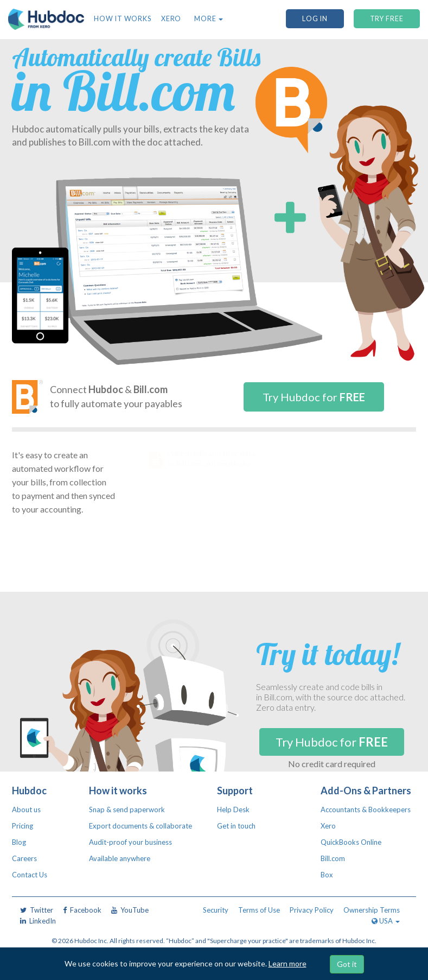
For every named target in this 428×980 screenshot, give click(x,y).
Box (327, 875)
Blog (19, 842)
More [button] (209, 19)
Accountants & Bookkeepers (366, 810)
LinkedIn (38, 921)
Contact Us (30, 875)
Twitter (37, 910)
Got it (347, 964)
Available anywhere (120, 858)
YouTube (130, 910)
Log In (315, 19)
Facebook (82, 910)
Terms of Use (259, 910)
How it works (123, 19)
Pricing (23, 826)
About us (26, 810)
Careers (24, 858)
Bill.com (333, 858)
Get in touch (236, 826)
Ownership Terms (372, 910)
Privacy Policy (312, 910)
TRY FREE (387, 19)
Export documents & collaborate (140, 826)
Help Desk (233, 810)
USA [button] (386, 921)
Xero (171, 19)
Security (216, 910)
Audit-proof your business (130, 842)
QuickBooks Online (351, 842)
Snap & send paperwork (127, 810)
